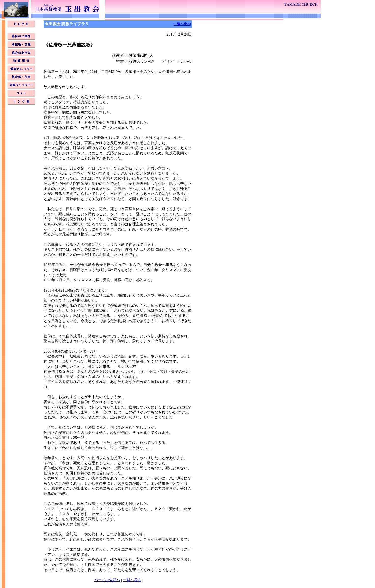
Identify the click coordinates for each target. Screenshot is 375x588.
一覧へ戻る (132, 580)
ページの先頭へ (107, 580)
